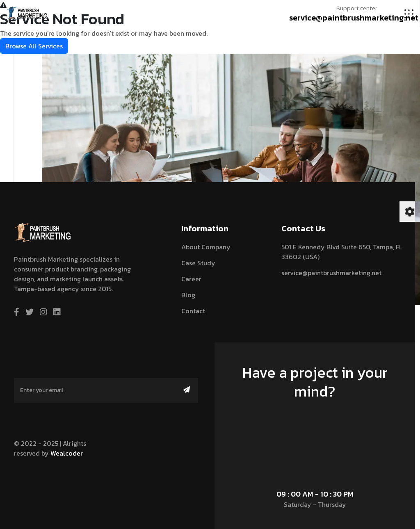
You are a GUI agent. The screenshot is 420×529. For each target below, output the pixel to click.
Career (191, 279)
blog (188, 295)
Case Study (198, 263)
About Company (206, 247)
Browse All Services (34, 46)
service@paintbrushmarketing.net (354, 18)
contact (193, 311)
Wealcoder (67, 453)
